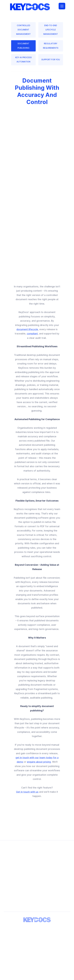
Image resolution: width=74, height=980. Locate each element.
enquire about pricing (39, 766)
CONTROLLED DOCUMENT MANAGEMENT (23, 32)
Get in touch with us (27, 796)
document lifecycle (27, 333)
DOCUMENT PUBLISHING (23, 48)
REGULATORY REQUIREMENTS (51, 48)
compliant (32, 338)
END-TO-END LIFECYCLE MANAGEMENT (51, 32)
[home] (29, 6)
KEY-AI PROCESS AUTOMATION (23, 62)
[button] (62, 6)
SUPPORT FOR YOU (51, 62)
